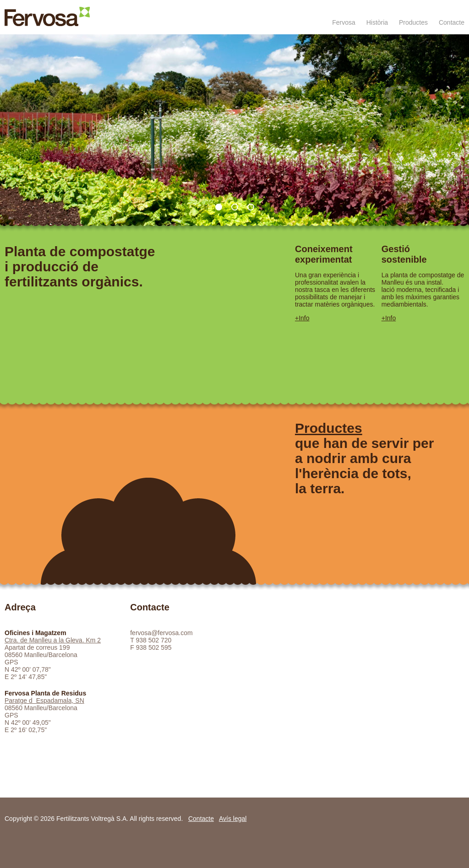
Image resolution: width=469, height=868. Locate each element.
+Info (302, 318)
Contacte (452, 22)
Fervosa (344, 22)
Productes (413, 22)
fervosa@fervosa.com (161, 633)
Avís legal (233, 819)
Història (377, 22)
